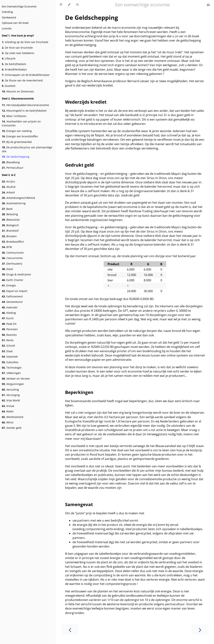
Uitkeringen (11, 373)
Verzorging (11, 395)
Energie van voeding (17, 131)
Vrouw (8, 406)
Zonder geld (12, 428)
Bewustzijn (11, 220)
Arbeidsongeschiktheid (18, 198)
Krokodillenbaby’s (14, 69)
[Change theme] (69, 5)
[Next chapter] (200, 630)
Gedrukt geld (79, 165)
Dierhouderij (12, 264)
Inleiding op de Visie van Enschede (25, 42)
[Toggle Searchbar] (77, 5)
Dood (7, 269)
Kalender (10, 307)
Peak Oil (9, 324)
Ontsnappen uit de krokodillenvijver (26, 75)
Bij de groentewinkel (17, 142)
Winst (8, 422)
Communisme (13, 253)
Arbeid (8, 192)
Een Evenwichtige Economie (19, 6)
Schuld (8, 346)
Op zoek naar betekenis (18, 53)
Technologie (12, 368)
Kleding (9, 313)
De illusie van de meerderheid (22, 80)
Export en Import (15, 291)
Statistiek (10, 357)
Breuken (9, 236)
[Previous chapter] (70, 630)
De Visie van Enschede (17, 48)
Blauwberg (11, 162)
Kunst (8, 318)
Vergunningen (13, 384)
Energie (9, 285)
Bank (7, 209)
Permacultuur (13, 168)
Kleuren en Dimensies (18, 91)
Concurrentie (12, 258)
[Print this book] (208, 5)
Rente (8, 340)
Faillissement (12, 296)
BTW (7, 247)
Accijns (8, 181)
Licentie (7, 28)
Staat (7, 351)
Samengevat (79, 504)
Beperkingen (79, 392)
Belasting (10, 214)
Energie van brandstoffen (20, 136)
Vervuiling (10, 390)
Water (8, 411)
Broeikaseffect (13, 242)
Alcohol (9, 187)
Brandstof (10, 231)
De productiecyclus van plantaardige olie (27, 149)
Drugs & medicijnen (16, 274)
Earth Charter (13, 280)
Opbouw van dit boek (15, 23)
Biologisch (10, 225)
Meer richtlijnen (14, 116)
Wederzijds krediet (86, 102)
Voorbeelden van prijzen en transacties (21, 123)
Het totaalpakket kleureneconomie (25, 105)
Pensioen (10, 329)
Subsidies (10, 362)
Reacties (9, 335)
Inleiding (7, 12)
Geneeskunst (12, 302)
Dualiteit (9, 86)
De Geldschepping (16, 157)
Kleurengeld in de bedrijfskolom (24, 111)
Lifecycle (9, 58)
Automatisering (14, 203)
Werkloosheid (13, 417)
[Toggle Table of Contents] (61, 5)
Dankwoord (9, 17)
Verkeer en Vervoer (16, 379)
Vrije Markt (11, 400)
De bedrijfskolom (14, 64)
